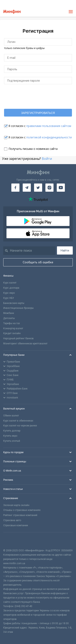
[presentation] (38, 96)
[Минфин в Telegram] (27, 188)
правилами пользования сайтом (49, 126)
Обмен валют (11, 416)
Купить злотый (12, 441)
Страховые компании (16, 525)
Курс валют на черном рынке (20, 426)
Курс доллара (11, 288)
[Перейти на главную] (12, 12)
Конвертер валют (13, 328)
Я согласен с (40, 126)
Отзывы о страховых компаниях (22, 510)
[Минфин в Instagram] (49, 188)
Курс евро (9, 293)
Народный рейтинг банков (18, 338)
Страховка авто (12, 520)
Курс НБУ (9, 298)
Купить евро (10, 436)
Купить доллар (12, 431)
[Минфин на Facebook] (15, 188)
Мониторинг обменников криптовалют (25, 344)
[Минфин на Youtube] (61, 188)
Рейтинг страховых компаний (20, 515)
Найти (65, 250)
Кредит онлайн (12, 333)
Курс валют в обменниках (18, 421)
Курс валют (10, 283)
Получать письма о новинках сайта (33, 149)
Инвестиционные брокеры (18, 308)
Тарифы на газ (12, 323)
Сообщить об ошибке (38, 262)
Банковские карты (14, 303)
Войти (47, 159)
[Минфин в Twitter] (38, 188)
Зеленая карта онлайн (16, 505)
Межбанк (9, 313)
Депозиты (9, 318)
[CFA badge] (12, 540)
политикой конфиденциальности (49, 137)
